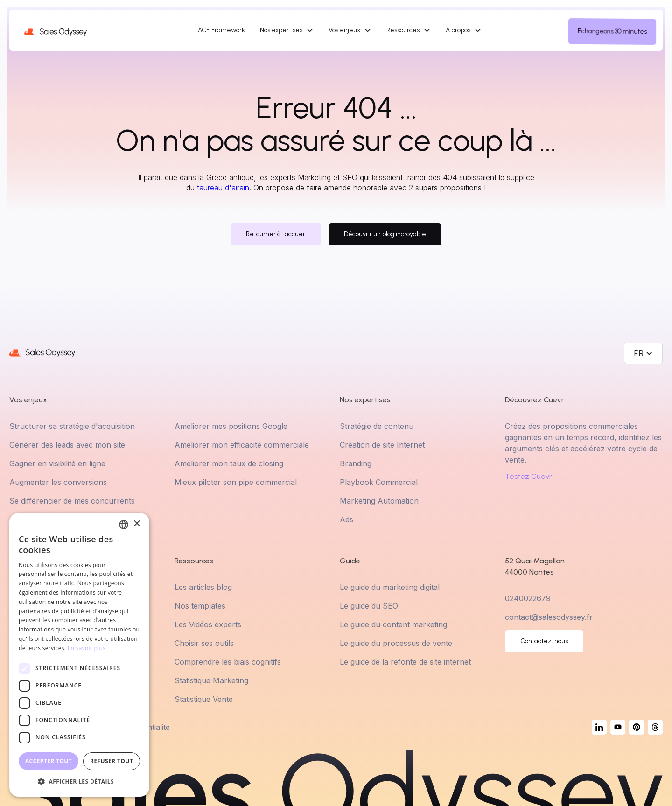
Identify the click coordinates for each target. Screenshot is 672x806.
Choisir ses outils (204, 643)
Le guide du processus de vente (396, 643)
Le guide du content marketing (393, 624)
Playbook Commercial (379, 482)
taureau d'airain (223, 188)
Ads (346, 519)
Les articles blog (203, 587)
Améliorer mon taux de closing (229, 463)
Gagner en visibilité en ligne (57, 463)
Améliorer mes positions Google (231, 426)
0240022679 (528, 598)
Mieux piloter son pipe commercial (236, 482)
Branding (356, 463)
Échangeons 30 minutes (612, 31)
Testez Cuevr (528, 477)
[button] (287, 30)
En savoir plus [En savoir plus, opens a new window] (87, 648)
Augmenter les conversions (58, 482)
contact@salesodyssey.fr (549, 617)
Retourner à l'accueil (276, 234)
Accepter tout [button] (49, 761)
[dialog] (79, 655)
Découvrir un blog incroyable (385, 234)
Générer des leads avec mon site (67, 445)
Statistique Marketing (211, 680)
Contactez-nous (544, 641)
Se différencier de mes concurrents (72, 501)
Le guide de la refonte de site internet (405, 662)
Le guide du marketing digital (390, 587)
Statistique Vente (204, 699)
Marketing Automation (379, 501)
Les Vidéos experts (208, 624)
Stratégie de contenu (377, 426)
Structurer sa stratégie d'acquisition (72, 426)
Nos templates (200, 606)
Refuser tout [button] (112, 761)
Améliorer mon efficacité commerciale (242, 445)
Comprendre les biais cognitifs (228, 662)
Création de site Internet (382, 445)
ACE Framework (221, 30)
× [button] (136, 524)
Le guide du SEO (369, 606)
